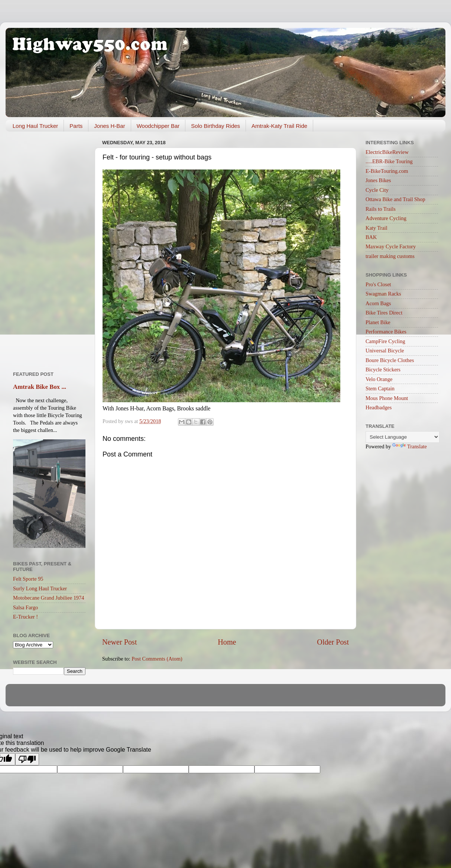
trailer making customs (390, 256)
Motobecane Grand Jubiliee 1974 (48, 598)
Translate (410, 446)
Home (227, 642)
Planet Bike (378, 322)
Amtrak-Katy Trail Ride (279, 126)
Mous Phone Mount (387, 398)
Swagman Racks (383, 294)
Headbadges (379, 407)
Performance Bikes (386, 332)
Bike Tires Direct (384, 313)
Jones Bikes (378, 180)
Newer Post (120, 642)
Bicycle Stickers (383, 370)
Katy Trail (377, 228)
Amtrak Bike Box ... (40, 387)
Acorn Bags (378, 303)
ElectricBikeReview (387, 152)
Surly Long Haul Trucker (40, 588)
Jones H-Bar (109, 126)
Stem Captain (380, 388)
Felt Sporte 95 (28, 579)
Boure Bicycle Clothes (390, 360)
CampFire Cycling (385, 341)
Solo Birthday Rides (215, 126)
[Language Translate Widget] (403, 437)
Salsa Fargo (25, 607)
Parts (76, 126)
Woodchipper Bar (158, 126)
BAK (371, 237)
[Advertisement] (49, 249)
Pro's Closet (378, 284)
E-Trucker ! (25, 617)
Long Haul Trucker (35, 126)
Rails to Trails (381, 209)
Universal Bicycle (385, 351)
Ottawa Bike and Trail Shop (395, 199)
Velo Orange (379, 379)
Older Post (333, 642)
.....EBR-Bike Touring (389, 161)
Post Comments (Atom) (157, 659)
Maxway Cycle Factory (391, 246)
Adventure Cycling (386, 218)
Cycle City (377, 190)
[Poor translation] (27, 759)
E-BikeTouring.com (387, 171)
